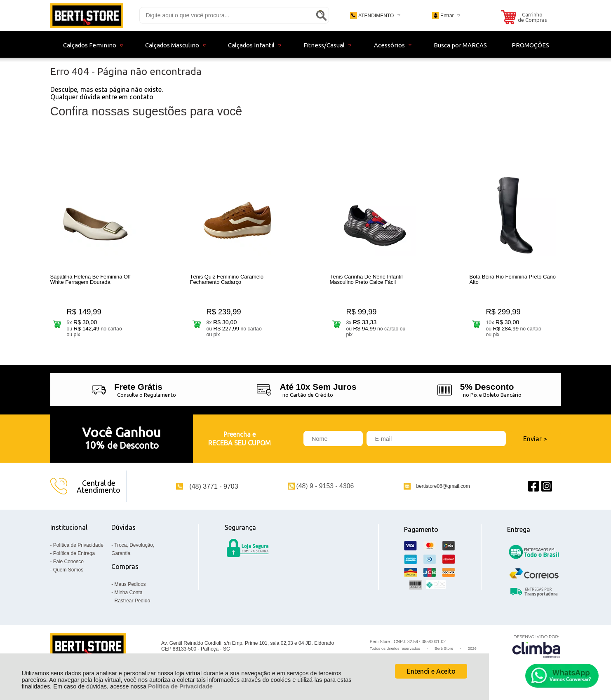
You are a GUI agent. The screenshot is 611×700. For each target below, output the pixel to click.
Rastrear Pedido (133, 601)
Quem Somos (68, 570)
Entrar (447, 16)
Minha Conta (129, 592)
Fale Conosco (68, 562)
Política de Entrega (74, 553)
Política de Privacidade (180, 686)
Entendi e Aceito (431, 671)
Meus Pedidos (130, 584)
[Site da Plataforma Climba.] (536, 646)
